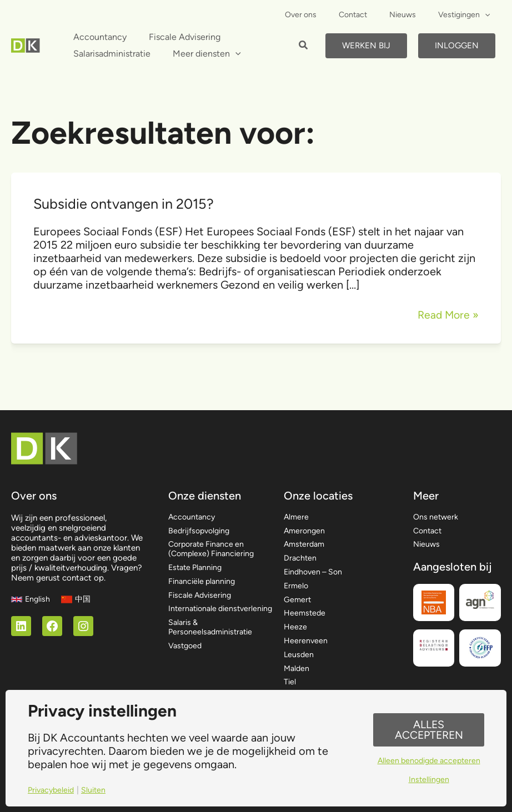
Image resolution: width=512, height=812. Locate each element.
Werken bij (366, 46)
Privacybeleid (52, 790)
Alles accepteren (429, 729)
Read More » (447, 315)
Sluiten (97, 790)
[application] (488, 15)
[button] (304, 47)
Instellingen (429, 781)
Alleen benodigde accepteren (429, 761)
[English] (31, 588)
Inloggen (457, 46)
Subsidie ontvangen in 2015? (126, 204)
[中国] (77, 588)
